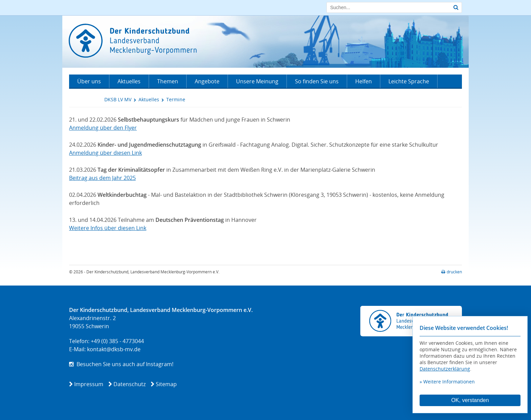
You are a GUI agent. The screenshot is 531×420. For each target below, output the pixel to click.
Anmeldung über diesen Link (105, 153)
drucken (452, 272)
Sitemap (166, 384)
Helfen (364, 81)
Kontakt (87, 95)
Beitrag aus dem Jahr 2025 (102, 178)
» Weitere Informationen (447, 382)
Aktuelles (129, 81)
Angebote (207, 81)
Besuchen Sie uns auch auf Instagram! (121, 364)
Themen (168, 81)
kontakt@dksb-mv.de (114, 349)
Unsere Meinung (257, 81)
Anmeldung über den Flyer (103, 128)
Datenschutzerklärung (445, 369)
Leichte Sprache (409, 81)
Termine (176, 99)
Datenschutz (130, 384)
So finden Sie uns (317, 81)
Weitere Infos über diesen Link (108, 228)
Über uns (89, 81)
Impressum (89, 384)
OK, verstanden (470, 400)
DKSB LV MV (118, 99)
